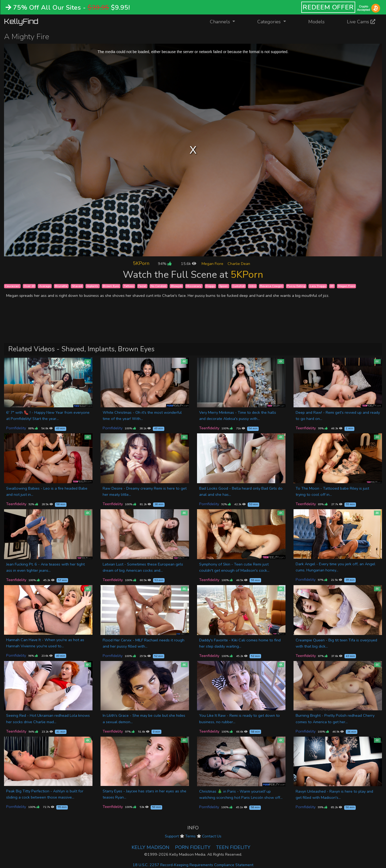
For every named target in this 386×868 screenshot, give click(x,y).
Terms (190, 836)
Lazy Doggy (318, 286)
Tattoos (129, 286)
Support (172, 836)
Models (316, 22)
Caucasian (12, 286)
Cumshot (239, 286)
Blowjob (177, 286)
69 (332, 286)
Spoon (224, 286)
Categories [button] (270, 22)
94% (165, 264)
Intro (253, 286)
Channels (226, 21)
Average (45, 286)
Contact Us (212, 836)
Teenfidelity (209, 428)
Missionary (194, 286)
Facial (142, 286)
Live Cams (361, 22)
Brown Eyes (111, 286)
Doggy (210, 286)
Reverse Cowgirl (271, 286)
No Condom (159, 286)
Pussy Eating (296, 286)
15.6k (189, 264)
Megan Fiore (212, 264)
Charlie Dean (239, 264)
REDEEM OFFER (328, 7)
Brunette (61, 286)
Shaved (77, 286)
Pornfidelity (16, 428)
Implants (92, 286)
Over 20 (29, 286)
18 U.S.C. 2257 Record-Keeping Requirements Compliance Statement (193, 865)
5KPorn (141, 263)
